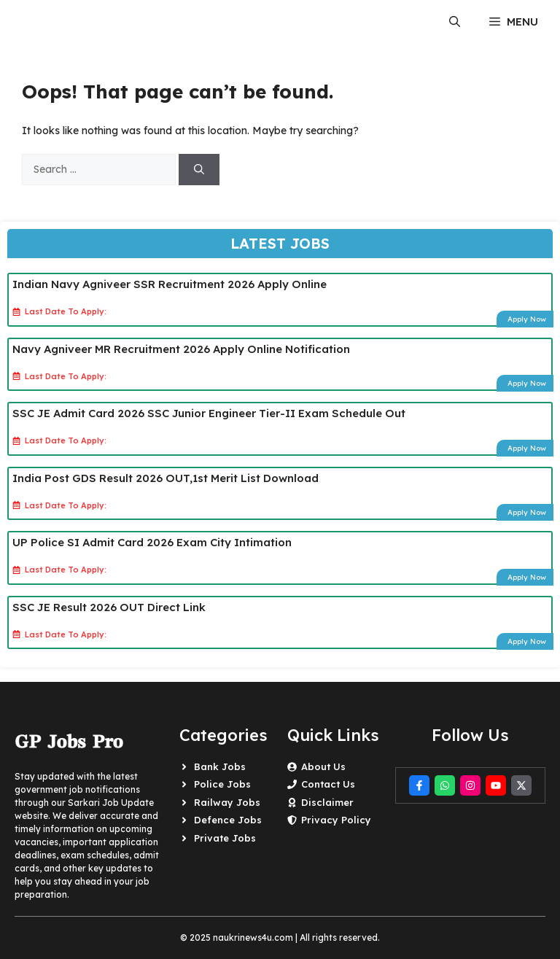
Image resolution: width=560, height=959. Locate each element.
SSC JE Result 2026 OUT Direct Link (109, 607)
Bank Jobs (220, 766)
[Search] (199, 170)
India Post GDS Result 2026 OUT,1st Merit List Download (166, 478)
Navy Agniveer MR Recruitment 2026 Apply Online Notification (181, 349)
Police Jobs (222, 784)
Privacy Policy (336, 820)
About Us (323, 766)
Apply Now (527, 319)
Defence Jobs (228, 820)
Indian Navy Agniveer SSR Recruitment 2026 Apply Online (170, 284)
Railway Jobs (227, 802)
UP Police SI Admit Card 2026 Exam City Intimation (152, 542)
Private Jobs (225, 838)
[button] (455, 22)
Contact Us (328, 784)
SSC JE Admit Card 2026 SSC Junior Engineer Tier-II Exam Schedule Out (209, 413)
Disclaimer (327, 802)
